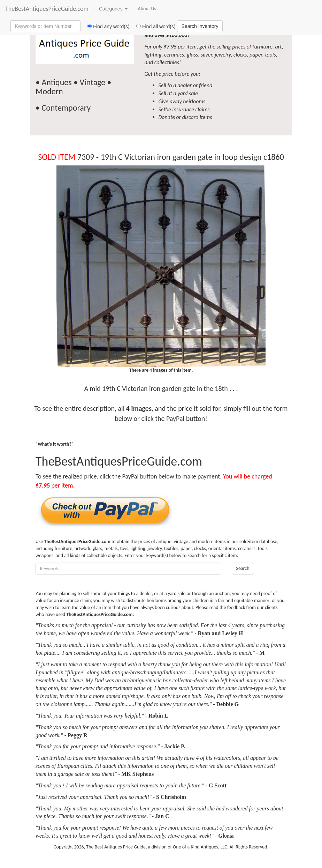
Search (243, 568)
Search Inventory (200, 26)
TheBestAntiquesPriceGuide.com (47, 9)
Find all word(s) (153, 27)
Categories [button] (113, 9)
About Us (147, 9)
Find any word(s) (106, 27)
